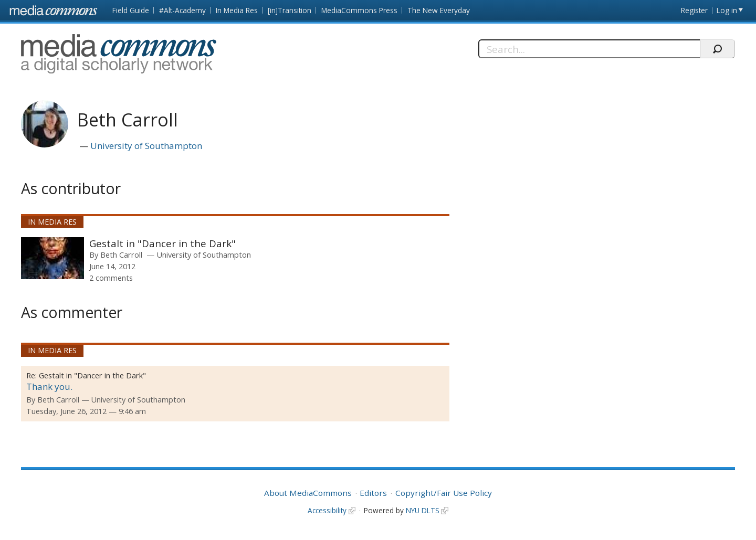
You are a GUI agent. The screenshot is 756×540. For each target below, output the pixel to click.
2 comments (111, 278)
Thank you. (49, 387)
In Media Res (237, 10)
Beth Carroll (121, 255)
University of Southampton (146, 146)
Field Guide (131, 10)
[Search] (589, 49)
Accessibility (327, 510)
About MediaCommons (308, 493)
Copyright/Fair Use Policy (444, 493)
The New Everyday (439, 10)
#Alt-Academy (182, 10)
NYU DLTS (423, 510)
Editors (373, 493)
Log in (727, 10)
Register (694, 10)
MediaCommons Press (359, 10)
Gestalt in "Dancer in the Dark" (162, 243)
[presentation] (52, 258)
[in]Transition (290, 10)
